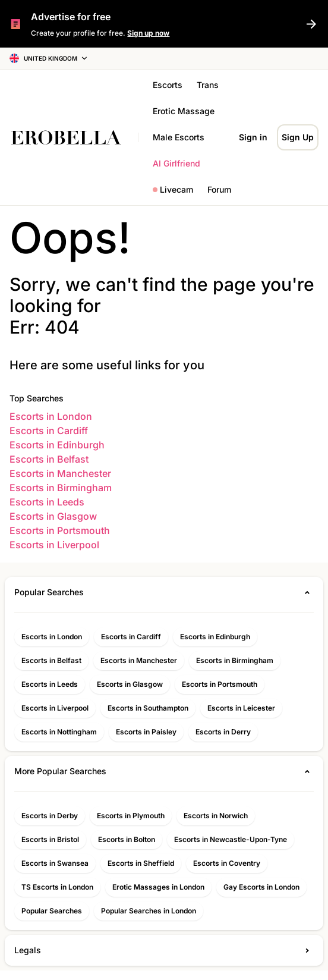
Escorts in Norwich (216, 816)
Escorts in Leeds (47, 502)
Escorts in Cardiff (49, 431)
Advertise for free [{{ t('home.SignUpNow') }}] (71, 17)
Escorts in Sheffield (141, 863)
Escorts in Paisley (146, 732)
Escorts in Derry (223, 732)
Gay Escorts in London (261, 887)
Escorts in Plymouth (131, 816)
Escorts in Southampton (148, 708)
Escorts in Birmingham (61, 488)
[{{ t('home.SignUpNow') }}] (311, 24)
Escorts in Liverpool (54, 545)
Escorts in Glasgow (53, 516)
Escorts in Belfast (49, 459)
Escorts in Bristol (50, 839)
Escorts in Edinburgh (57, 445)
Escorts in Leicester (241, 708)
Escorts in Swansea (55, 863)
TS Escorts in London (57, 887)
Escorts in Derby (50, 816)
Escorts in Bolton (127, 839)
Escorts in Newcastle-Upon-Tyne (231, 839)
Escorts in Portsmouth (60, 530)
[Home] (72, 137)
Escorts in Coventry (227, 863)
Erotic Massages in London (158, 887)
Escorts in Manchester (60, 473)
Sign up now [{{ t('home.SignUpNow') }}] (148, 33)
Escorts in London (51, 416)
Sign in (253, 137)
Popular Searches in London (149, 911)
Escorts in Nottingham (59, 732)
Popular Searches (52, 911)
